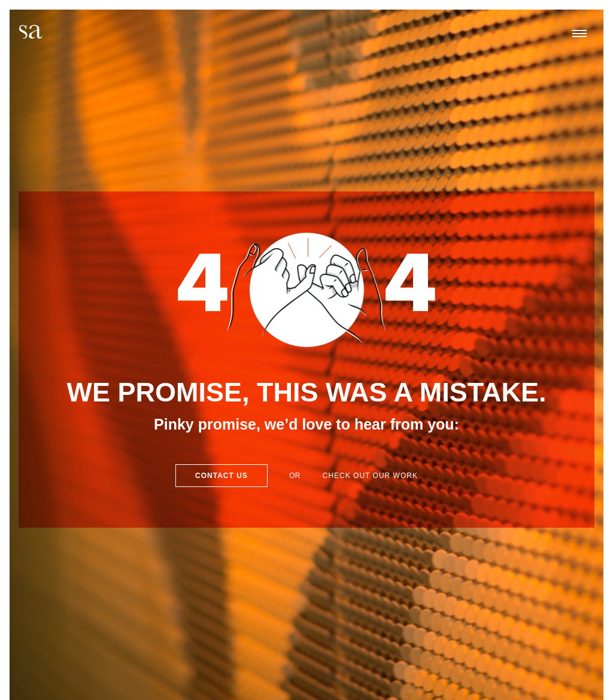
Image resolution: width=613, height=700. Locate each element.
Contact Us (221, 476)
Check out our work (370, 476)
